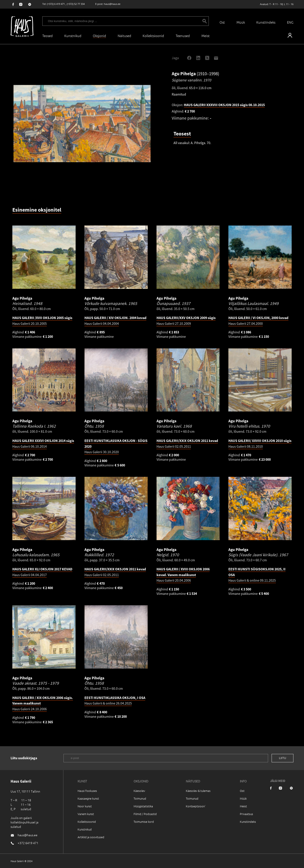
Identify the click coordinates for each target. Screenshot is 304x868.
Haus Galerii (183, 575)
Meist (243, 806)
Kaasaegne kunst (88, 798)
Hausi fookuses (87, 791)
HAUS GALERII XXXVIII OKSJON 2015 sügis (224, 105)
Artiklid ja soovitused (91, 837)
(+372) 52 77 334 (76, 4)
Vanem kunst (86, 814)
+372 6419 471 (28, 843)
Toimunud (140, 798)
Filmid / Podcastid (145, 814)
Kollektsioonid (153, 36)
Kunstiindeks (266, 22)
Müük (241, 22)
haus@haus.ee (112, 4)
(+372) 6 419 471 (56, 4)
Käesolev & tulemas (198, 791)
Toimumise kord (144, 822)
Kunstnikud (73, 36)
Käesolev (139, 791)
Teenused (183, 36)
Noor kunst (85, 806)
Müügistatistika (143, 806)
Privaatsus (246, 814)
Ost (222, 22)
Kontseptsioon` (196, 806)
